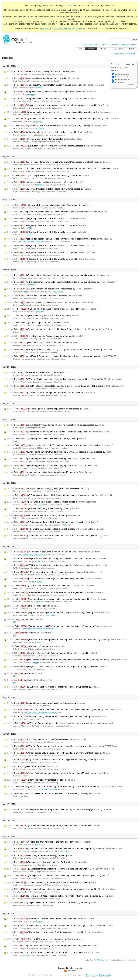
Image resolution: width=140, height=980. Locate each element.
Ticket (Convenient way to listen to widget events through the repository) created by (58, 105)
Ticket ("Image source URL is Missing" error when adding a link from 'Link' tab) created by (64, 787)
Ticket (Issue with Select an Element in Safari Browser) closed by (53, 953)
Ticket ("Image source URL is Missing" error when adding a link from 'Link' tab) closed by (59, 753)
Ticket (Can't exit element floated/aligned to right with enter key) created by (52, 653)
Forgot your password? (129, 45)
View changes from (123, 64)
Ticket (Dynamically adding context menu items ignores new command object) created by (58, 275)
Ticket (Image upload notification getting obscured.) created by (49, 472)
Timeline (91, 49)
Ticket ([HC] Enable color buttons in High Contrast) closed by (51, 502)
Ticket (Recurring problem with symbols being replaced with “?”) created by (52, 466)
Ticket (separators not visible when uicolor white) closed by (50, 586)
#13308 (64, 525)
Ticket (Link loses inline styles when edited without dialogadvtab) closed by (58, 126)
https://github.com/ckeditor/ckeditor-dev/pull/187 (39, 629)
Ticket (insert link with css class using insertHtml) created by (50, 302)
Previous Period (119, 54)
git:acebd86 (31, 285)
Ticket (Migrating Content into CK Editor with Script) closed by (46, 219)
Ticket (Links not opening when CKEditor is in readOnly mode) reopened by (58, 717)
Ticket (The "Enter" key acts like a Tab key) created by (42, 343)
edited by (25, 619)
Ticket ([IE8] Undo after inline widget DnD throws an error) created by (55, 932)
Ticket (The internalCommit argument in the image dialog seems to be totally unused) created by (67, 660)
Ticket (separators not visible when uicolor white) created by (46, 703)
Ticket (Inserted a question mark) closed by (38, 323)
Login (85, 45)
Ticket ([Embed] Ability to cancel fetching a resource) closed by (52, 309)
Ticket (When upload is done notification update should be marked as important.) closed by (65, 849)
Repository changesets (121, 80)
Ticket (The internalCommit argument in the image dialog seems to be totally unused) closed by (67, 640)
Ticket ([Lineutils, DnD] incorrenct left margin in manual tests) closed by (56, 85)
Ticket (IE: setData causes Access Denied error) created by (45, 336)
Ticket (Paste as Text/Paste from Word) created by (44, 515)
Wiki (80, 49)
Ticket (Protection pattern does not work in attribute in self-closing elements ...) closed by (64, 119)
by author (123, 70)
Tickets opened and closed (122, 77)
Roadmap (104, 49)
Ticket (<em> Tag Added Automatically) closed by (41, 780)
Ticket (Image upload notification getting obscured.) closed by (47, 438)
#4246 (36, 663)
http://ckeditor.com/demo (46, 789)
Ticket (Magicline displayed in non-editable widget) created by (50, 132)
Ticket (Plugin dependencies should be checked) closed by (50, 289)
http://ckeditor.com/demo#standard (32, 242)
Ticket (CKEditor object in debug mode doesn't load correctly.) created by (51, 393)
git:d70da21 (39, 312)
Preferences (114, 45)
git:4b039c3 (39, 88)
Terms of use (91, 975)
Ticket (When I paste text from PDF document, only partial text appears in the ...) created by (59, 452)
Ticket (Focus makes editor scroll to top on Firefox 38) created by (48, 862)
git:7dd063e (38, 582)
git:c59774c (38, 561)
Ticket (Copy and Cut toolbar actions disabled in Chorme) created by (49, 205)
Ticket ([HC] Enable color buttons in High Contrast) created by (56, 529)
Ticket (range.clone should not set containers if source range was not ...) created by (61, 889)
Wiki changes (118, 82)
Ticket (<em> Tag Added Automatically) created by (40, 855)
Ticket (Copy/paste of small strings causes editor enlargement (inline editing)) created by (59, 810)
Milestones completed (121, 74)
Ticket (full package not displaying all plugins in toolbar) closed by (49, 409)
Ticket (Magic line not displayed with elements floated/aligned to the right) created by (57, 667)
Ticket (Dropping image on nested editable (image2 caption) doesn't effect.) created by (59, 329)
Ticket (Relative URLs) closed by (32, 766)
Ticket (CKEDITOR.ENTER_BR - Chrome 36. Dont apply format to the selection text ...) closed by (63, 169)
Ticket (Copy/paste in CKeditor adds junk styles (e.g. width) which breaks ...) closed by (58, 876)
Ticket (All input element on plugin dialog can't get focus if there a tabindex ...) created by (60, 350)
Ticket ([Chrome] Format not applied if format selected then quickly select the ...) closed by (60, 723)
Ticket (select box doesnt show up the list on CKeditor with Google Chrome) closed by (57, 212)
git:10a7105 (38, 642)
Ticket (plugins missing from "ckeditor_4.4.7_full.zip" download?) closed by (53, 882)
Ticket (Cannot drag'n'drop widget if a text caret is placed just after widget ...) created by (61, 869)
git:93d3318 (57, 292)
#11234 (39, 185)
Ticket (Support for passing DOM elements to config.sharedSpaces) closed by (59, 613)
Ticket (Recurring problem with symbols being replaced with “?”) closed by (52, 459)
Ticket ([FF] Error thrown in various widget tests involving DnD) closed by (56, 559)
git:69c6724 (64, 851)
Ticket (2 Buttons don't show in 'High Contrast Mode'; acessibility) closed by (53, 522)
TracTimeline (99, 960)
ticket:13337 (31, 95)
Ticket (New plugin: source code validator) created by (45, 295)
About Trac (103, 45)
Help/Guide (93, 45)
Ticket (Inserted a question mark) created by (37, 372)
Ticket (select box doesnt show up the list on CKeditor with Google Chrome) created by (60, 239)
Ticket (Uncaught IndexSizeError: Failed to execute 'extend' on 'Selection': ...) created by (58, 536)
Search (132, 49)
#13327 (29, 228)
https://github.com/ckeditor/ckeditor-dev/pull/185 (40, 712)
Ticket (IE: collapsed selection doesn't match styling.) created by (48, 175)
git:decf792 (38, 845)
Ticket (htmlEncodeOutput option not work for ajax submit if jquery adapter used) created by (61, 356)
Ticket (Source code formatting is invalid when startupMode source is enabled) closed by (59, 162)
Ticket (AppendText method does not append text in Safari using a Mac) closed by (57, 773)
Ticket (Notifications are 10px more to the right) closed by (49, 842)
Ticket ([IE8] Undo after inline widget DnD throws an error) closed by (55, 579)
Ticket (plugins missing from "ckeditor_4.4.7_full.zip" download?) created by (52, 903)
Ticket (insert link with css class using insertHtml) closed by (45, 182)
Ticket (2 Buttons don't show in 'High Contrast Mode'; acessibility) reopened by (59, 495)
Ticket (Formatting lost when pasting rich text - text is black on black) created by (59, 112)
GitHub (69, 5)
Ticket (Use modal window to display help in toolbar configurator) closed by (58, 599)
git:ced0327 (39, 922)
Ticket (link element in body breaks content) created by (54, 552)
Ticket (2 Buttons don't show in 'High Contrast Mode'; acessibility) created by (53, 687)
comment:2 (26, 292)
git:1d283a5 (49, 615)
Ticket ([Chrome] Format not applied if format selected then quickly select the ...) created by (62, 746)
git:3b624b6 (39, 602)
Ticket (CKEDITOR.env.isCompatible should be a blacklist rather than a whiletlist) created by (65, 386)
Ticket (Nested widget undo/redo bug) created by (44, 139)
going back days (120, 67)
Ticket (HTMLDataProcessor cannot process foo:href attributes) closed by (54, 793)
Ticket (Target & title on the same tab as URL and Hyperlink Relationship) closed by (56, 760)
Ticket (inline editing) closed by (33, 606)
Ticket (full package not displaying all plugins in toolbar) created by (48, 488)
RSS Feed (72, 970)
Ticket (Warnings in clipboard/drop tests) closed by (43, 78)
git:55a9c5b (39, 128)
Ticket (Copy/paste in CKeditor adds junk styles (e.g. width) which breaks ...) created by (60, 896)
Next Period (131, 54)
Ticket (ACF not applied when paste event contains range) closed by (54, 572)
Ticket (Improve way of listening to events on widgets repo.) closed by (52, 92)
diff (15, 622)
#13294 (40, 505)
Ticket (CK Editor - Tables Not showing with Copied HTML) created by (55, 146)
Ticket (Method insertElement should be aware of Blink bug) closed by (56, 592)
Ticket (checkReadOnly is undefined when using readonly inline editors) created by (56, 425)
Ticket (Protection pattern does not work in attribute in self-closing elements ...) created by (64, 710)
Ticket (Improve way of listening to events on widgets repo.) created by (52, 99)
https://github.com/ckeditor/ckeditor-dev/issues (61, 28)
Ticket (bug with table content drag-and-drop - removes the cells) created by (54, 826)
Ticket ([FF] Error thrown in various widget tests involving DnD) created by (57, 565)
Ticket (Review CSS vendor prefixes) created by (45, 939)
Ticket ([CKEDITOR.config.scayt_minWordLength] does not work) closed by (53, 946)
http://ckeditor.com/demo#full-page (32, 555)
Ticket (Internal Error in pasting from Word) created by (43, 71)
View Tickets (118, 49)
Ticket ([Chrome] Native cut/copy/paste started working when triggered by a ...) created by (64, 379)
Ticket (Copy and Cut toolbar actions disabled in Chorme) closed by (49, 189)
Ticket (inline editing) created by (36, 646)
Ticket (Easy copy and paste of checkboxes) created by (46, 739)
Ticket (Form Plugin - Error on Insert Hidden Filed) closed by (51, 919)
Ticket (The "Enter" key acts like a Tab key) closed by (43, 316)
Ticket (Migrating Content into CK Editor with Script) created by (51, 246)
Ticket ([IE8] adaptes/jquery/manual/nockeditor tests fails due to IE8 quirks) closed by (62, 282)
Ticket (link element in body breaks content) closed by (43, 509)
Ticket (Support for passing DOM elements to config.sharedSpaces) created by (60, 626)
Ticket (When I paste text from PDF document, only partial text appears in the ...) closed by (60, 445)
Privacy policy (105, 975)
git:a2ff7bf (38, 122)
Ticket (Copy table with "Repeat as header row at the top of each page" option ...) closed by (60, 926)
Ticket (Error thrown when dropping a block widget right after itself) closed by (58, 432)
